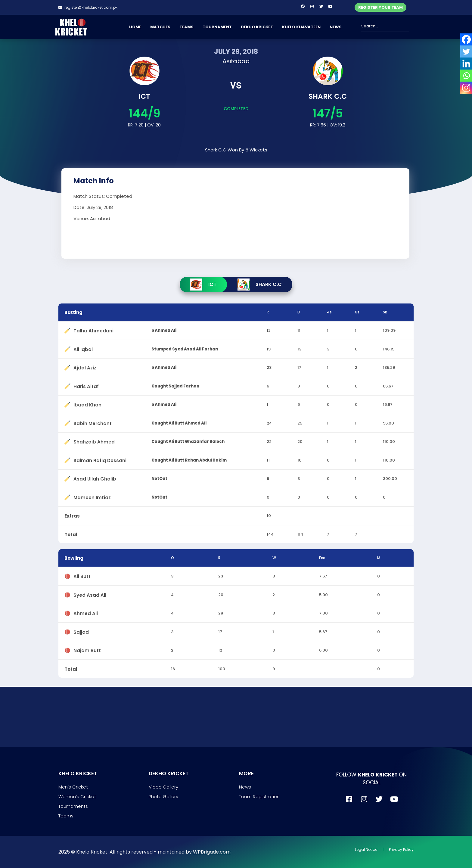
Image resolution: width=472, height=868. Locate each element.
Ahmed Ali (86, 612)
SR (385, 312)
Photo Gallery (163, 796)
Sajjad (81, 631)
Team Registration (259, 796)
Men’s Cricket (73, 787)
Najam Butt (87, 649)
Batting (73, 312)
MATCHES (160, 27)
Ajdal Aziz (85, 367)
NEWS (336, 27)
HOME (135, 27)
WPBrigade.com (212, 852)
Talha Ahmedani (93, 330)
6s (357, 312)
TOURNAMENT (217, 27)
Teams (66, 816)
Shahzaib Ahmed (94, 441)
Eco (322, 558)
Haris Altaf (86, 385)
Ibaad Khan (87, 404)
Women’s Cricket (77, 796)
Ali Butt (82, 575)
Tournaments (73, 806)
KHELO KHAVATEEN (301, 27)
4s (329, 312)
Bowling (74, 558)
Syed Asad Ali (90, 594)
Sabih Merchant (93, 422)
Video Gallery (163, 787)
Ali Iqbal (83, 348)
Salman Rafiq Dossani (100, 459)
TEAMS (186, 27)
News (245, 787)
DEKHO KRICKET (257, 27)
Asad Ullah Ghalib (95, 478)
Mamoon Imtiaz (92, 496)
